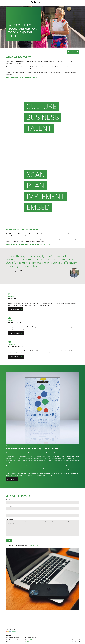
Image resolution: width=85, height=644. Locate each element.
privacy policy (35, 553)
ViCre (28, 642)
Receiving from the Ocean (51, 468)
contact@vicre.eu (31, 640)
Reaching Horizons (65, 468)
